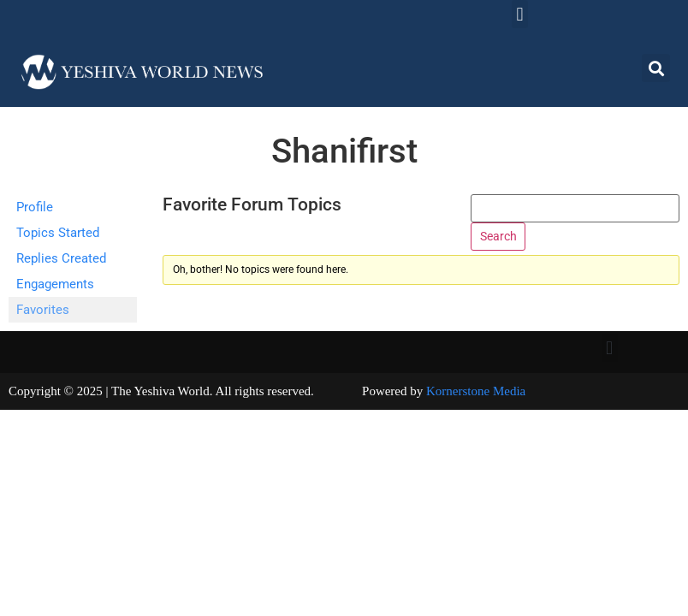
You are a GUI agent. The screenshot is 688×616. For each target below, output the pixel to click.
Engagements (55, 284)
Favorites (43, 310)
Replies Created (61, 258)
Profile (35, 207)
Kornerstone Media (476, 391)
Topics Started (58, 233)
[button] (520, 14)
